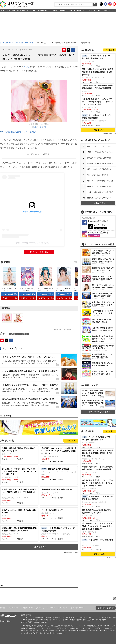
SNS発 (31, 43)
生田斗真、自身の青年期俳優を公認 (100, 181)
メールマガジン (52, 608)
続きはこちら (40, 547)
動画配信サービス (44, 11)
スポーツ (54, 11)
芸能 (9, 11)
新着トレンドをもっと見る (98, 412)
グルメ (70, 11)
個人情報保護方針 (78, 608)
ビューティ (78, 11)
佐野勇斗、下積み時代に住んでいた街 (101, 152)
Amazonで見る (11, 294)
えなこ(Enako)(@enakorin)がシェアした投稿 (32, 243)
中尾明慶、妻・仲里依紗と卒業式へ (100, 164)
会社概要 (3, 608)
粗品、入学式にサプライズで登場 (99, 146)
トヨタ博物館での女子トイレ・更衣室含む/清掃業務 (98, 117)
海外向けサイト (65, 608)
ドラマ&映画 (21, 11)
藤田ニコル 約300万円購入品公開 (99, 169)
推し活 (100, 11)
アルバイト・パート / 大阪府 (19, 454)
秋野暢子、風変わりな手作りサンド (100, 198)
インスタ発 (23, 334)
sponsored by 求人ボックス (71, 553)
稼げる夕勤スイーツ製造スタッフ (98, 541)
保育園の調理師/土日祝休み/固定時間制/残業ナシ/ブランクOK (97, 511)
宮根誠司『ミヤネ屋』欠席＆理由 (99, 158)
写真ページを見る (40, 127)
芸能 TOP (24, 43)
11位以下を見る (98, 203)
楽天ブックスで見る (11, 298)
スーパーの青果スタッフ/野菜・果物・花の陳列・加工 (96, 57)
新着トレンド (109, 11)
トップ (3, 11)
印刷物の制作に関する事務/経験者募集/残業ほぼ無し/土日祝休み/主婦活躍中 (98, 87)
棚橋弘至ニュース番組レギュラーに (100, 186)
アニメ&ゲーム (31, 11)
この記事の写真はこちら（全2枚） (19, 132)
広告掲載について (27, 608)
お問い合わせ (40, 608)
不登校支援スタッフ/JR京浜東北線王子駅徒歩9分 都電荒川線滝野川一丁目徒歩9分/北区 (98, 72)
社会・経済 (62, 11)
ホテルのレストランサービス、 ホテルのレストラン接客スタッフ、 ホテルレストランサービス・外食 (97, 102)
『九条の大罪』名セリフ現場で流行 (100, 192)
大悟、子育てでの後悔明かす (97, 175)
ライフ (85, 11)
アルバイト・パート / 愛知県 (59, 474)
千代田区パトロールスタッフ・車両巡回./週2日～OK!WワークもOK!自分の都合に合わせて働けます (97, 526)
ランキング (93, 11)
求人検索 (72, 440)
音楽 (13, 11)
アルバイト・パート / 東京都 (59, 455)
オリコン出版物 (13, 608)
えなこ (27, 67)
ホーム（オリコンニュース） (9, 43)
